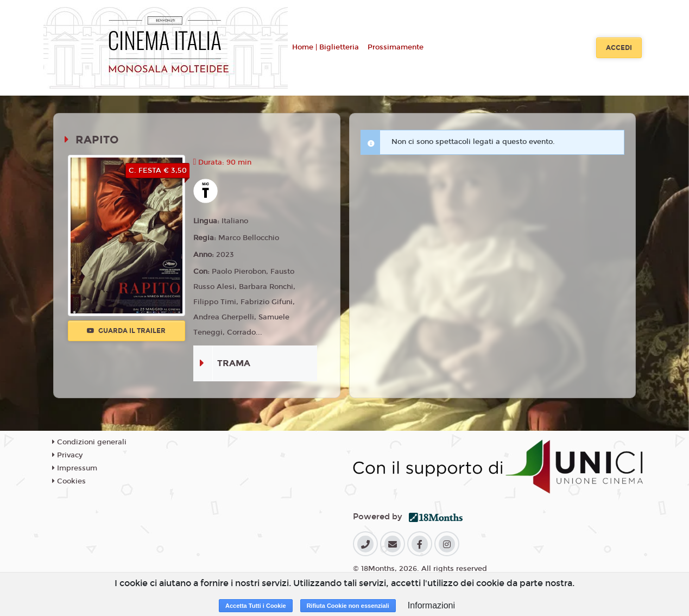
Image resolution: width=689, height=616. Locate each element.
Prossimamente (396, 47)
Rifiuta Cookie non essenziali (348, 606)
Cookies (69, 481)
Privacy (67, 455)
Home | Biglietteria (325, 47)
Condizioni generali (89, 442)
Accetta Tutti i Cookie (256, 606)
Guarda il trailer (126, 331)
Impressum (75, 468)
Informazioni (431, 605)
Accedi (619, 48)
